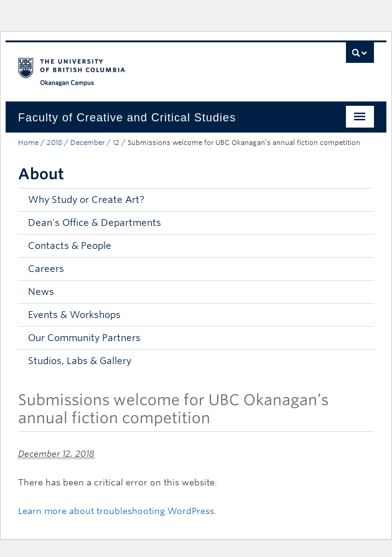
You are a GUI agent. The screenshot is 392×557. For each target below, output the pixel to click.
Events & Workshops (74, 315)
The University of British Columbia (142, 66)
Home (28, 143)
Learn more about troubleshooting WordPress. (117, 511)
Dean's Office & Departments (95, 223)
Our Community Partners (84, 338)
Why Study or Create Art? (86, 200)
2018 (54, 143)
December (87, 143)
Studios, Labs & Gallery (80, 361)
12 (116, 143)
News (41, 292)
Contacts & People (70, 246)
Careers (46, 269)
